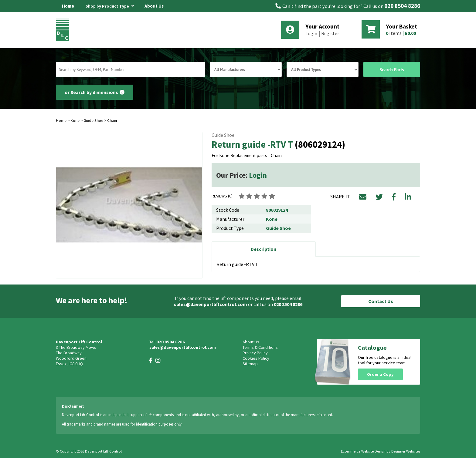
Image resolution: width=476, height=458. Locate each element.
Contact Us (381, 301)
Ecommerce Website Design (363, 451)
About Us (154, 6)
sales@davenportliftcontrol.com (211, 304)
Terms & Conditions (260, 347)
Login (311, 33)
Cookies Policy (256, 358)
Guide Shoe (93, 120)
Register (330, 33)
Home (68, 6)
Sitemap (250, 364)
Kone (75, 120)
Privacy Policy (255, 353)
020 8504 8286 (402, 6)
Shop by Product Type (110, 5)
